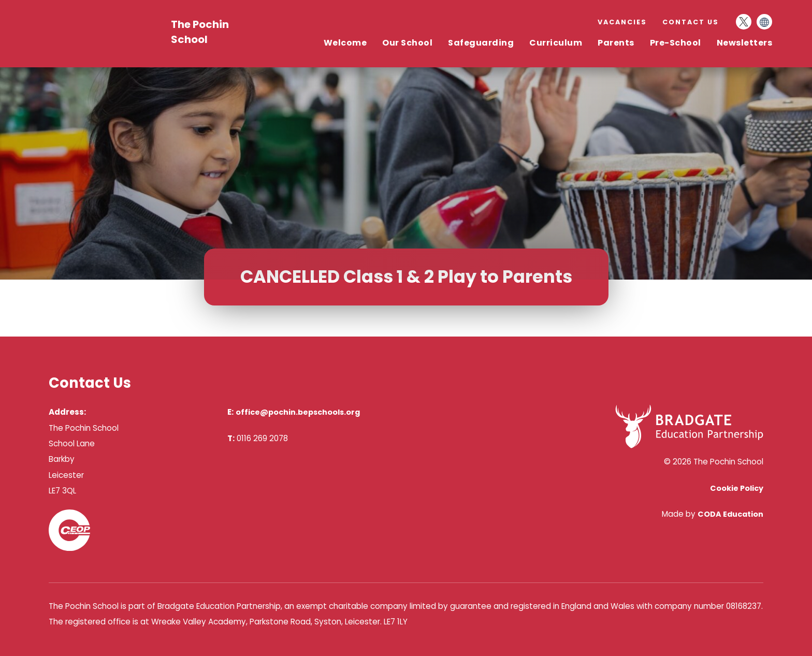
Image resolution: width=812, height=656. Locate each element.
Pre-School (676, 43)
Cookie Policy (737, 488)
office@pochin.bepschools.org (298, 412)
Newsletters (745, 43)
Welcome (345, 43)
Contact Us (691, 22)
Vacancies (622, 22)
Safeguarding (481, 43)
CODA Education (730, 514)
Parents (616, 43)
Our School (407, 43)
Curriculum (556, 43)
